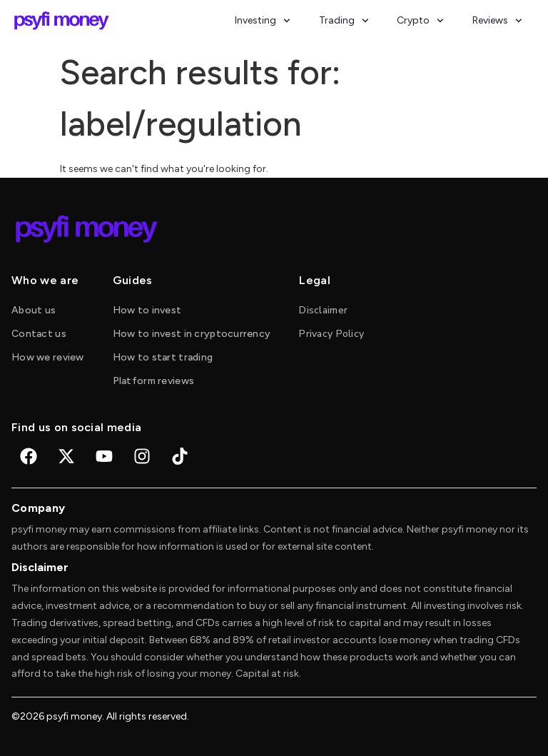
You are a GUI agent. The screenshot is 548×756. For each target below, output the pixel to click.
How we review (48, 357)
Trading (344, 21)
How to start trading (163, 357)
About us (34, 310)
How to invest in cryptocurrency (192, 334)
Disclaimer (323, 310)
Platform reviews (153, 381)
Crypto (420, 21)
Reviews (497, 21)
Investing (263, 21)
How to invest (147, 310)
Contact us (39, 334)
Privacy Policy (331, 334)
